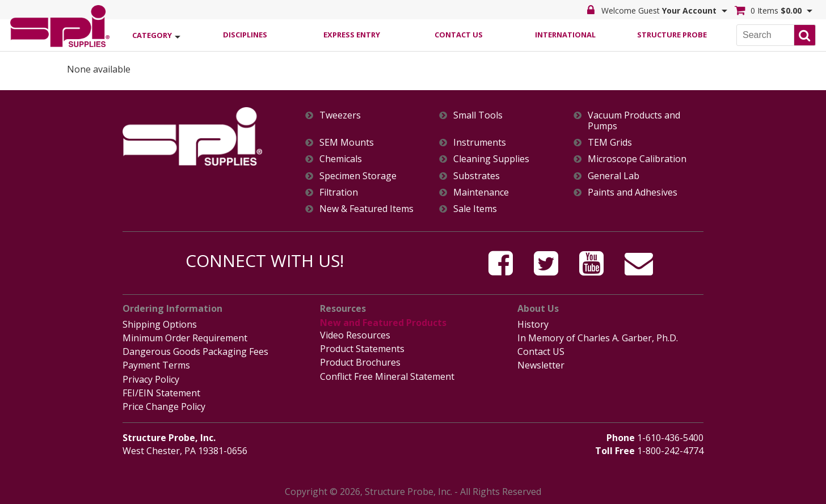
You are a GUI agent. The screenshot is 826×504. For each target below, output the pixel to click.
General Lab (614, 176)
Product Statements (362, 349)
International (565, 35)
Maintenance (481, 192)
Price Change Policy (164, 406)
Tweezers (340, 115)
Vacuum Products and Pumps (634, 121)
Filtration (339, 192)
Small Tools (478, 115)
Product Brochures (360, 362)
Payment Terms (156, 365)
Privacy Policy (151, 379)
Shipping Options (160, 324)
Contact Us (459, 35)
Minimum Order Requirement (185, 338)
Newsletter (541, 365)
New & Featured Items (366, 209)
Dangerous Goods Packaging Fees (195, 351)
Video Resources (355, 335)
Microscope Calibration (637, 159)
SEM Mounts (347, 143)
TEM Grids (610, 143)
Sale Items (475, 209)
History (533, 324)
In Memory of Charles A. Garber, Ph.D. (598, 338)
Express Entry (352, 35)
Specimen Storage (358, 176)
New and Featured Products (383, 323)
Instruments (480, 143)
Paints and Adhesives (633, 192)
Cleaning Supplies (491, 159)
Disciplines (245, 35)
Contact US (541, 351)
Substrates (477, 176)
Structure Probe (672, 35)
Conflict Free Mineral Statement (387, 376)
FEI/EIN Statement (161, 393)
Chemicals (341, 159)
